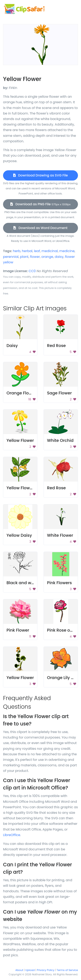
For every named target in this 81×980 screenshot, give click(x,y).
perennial (11, 257)
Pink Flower (18, 630)
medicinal (50, 251)
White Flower (60, 535)
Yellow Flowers (21, 488)
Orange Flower (21, 393)
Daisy (12, 346)
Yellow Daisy (19, 535)
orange (47, 257)
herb (17, 251)
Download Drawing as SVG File (40, 175)
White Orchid (60, 440)
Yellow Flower (20, 440)
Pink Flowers (59, 583)
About (19, 970)
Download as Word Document (40, 228)
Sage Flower (59, 393)
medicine (67, 251)
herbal (27, 251)
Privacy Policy (46, 970)
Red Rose (56, 346)
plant (24, 257)
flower (35, 257)
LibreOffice (12, 835)
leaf (37, 251)
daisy (59, 257)
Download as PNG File (40, 204)
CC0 (32, 271)
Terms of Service (67, 970)
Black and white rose (28, 583)
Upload (30, 970)
